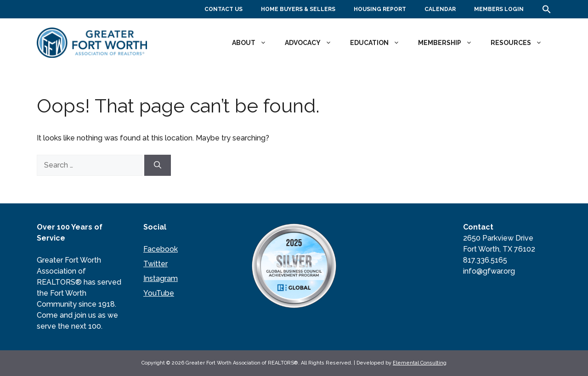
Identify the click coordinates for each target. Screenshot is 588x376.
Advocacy (313, 43)
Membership (450, 43)
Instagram (161, 278)
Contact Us (223, 9)
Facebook (161, 249)
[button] (547, 12)
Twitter (155, 264)
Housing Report (380, 9)
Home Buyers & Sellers (298, 9)
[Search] (158, 165)
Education (379, 43)
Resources (521, 43)
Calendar (440, 9)
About (254, 43)
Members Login (499, 9)
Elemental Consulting (420, 363)
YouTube (159, 293)
